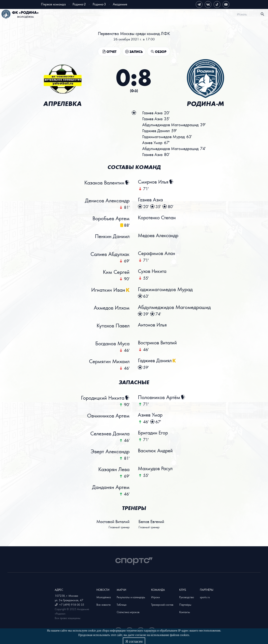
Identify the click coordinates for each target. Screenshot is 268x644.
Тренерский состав (162, 605)
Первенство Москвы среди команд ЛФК (134, 33)
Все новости (103, 605)
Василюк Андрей (157, 451)
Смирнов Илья (155, 182)
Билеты (66, 15)
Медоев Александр (160, 236)
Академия (120, 4)
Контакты (185, 612)
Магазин (216, 15)
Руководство (187, 597)
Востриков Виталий (159, 343)
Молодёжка (104, 597)
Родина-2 (79, 4)
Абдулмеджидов (171, 125)
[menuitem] (63, 15)
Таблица (122, 605)
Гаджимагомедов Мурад (166, 290)
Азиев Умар (152, 415)
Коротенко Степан (159, 218)
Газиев (153, 113)
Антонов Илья (154, 325)
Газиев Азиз (152, 200)
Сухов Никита (154, 272)
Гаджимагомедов (164, 137)
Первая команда (53, 4)
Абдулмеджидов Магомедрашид (175, 307)
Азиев (153, 142)
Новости (98, 15)
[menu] (139, 14)
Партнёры (185, 605)
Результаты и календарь (131, 597)
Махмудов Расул (157, 469)
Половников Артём (160, 398)
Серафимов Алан (158, 254)
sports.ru (205, 597)
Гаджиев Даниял (157, 361)
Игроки (155, 597)
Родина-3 (99, 4)
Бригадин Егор (155, 433)
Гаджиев (157, 131)
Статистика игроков (128, 612)
